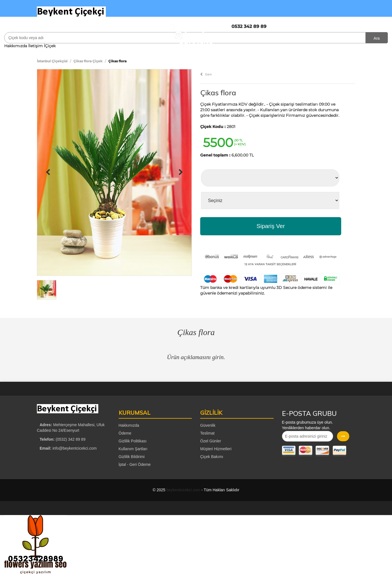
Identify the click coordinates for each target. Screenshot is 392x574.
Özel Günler (211, 441)
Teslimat (207, 433)
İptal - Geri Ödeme (135, 464)
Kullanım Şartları (133, 449)
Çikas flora (218, 93)
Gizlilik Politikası (133, 441)
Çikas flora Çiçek (88, 61)
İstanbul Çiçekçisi (52, 61)
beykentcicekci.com (183, 490)
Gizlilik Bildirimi (132, 457)
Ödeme (125, 433)
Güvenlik (208, 425)
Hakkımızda (16, 46)
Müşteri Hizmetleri (216, 449)
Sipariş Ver (271, 226)
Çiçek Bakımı (212, 457)
